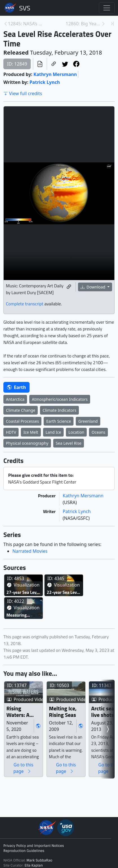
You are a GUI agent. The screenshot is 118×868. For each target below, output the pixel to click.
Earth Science (59, 421)
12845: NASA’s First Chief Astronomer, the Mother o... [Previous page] (26, 24)
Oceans (98, 432)
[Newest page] (112, 24)
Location (76, 432)
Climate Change (21, 410)
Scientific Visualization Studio (25, 8)
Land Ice (53, 432)
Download (93, 287)
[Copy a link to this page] (54, 64)
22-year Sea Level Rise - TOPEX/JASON (44, 671)
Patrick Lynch (45, 82)
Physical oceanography (27, 443)
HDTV (11, 432)
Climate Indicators (59, 410)
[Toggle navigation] (107, 8)
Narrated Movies (30, 551)
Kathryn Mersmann (55, 74)
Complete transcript (25, 304)
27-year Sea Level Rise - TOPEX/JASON (44, 620)
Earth (16, 387)
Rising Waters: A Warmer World (45, 843)
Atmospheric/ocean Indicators (60, 399)
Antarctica (15, 399)
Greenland (88, 421)
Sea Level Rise (69, 443)
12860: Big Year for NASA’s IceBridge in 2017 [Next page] (83, 24)
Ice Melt (31, 432)
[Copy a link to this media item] (69, 287)
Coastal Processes (22, 421)
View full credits (23, 93)
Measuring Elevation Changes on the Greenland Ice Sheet (42, 722)
